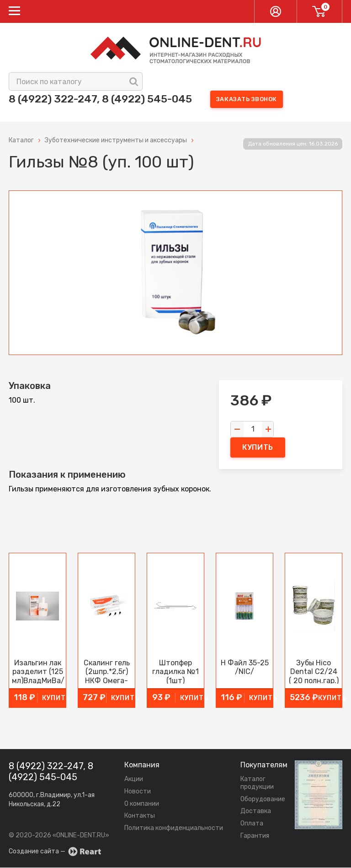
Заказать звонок (257, 100)
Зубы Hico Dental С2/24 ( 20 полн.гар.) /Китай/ (314, 671)
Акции (134, 779)
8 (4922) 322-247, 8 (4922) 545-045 (105, 99)
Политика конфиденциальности (174, 828)
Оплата (252, 824)
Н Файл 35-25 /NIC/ (245, 668)
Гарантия (255, 836)
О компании (142, 804)
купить (258, 448)
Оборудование (263, 800)
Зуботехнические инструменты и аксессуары (116, 141)
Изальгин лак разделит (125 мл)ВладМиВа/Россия (38, 671)
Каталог (21, 141)
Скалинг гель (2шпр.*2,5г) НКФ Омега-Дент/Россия (107, 671)
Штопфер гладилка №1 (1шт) (175, 671)
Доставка (256, 812)
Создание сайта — (55, 852)
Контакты (140, 817)
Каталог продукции (257, 783)
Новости (138, 792)
